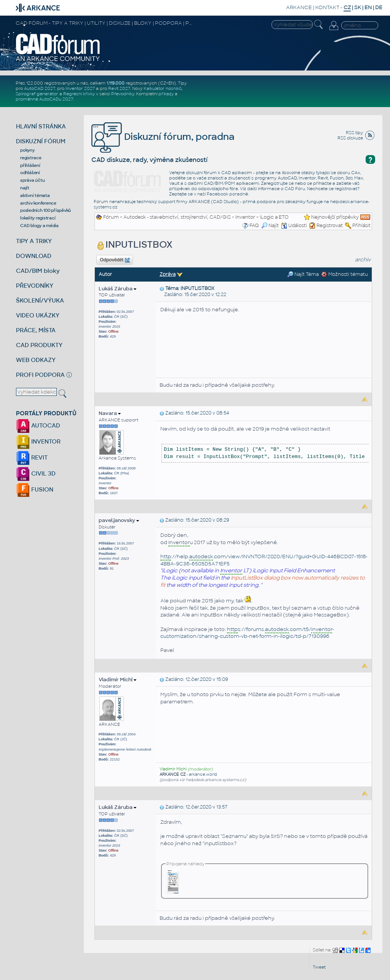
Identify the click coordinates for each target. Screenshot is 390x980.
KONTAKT (327, 7)
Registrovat (330, 226)
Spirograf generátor (37, 94)
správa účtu (32, 180)
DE (379, 7)
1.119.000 (116, 83)
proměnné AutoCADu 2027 (44, 99)
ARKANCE (299, 7)
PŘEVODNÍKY (35, 286)
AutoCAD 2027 (40, 88)
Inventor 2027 (80, 88)
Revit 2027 (119, 88)
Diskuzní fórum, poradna (163, 137)
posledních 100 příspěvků (46, 210)
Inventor (245, 217)
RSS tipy (354, 133)
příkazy (166, 94)
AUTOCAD (38, 425)
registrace (31, 158)
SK (358, 7)
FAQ (254, 226)
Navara (110, 413)
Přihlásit (361, 226)
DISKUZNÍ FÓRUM (41, 141)
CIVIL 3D (36, 473)
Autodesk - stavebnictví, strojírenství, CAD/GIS (177, 217)
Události (294, 226)
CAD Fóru (295, 189)
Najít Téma (303, 274)
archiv (363, 260)
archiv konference (38, 203)
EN (368, 7)
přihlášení (30, 165)
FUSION (35, 489)
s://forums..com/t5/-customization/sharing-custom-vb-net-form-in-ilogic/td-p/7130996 (247, 633)
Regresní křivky (79, 94)
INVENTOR (38, 441)
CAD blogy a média (39, 226)
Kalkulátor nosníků (163, 88)
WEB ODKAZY (36, 360)
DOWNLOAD (34, 256)
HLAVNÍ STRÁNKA (41, 126)
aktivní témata (35, 195)
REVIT (32, 457)
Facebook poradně (227, 194)
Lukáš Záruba (117, 289)
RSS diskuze (350, 138)
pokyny (27, 150)
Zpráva (168, 274)
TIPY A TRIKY (34, 241)
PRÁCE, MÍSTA (36, 330)
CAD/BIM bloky (38, 271)
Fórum (111, 217)
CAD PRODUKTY (39, 345)
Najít (270, 226)
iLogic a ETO (274, 217)
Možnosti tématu (344, 274)
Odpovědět (115, 260)
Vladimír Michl (117, 680)
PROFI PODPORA (40, 375)
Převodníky (123, 94)
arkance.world (203, 774)
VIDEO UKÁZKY (38, 315)
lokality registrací (38, 218)
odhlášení (30, 173)
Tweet (319, 967)
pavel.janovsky (119, 520)
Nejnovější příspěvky (335, 217)
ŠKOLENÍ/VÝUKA (40, 300)
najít (25, 188)
